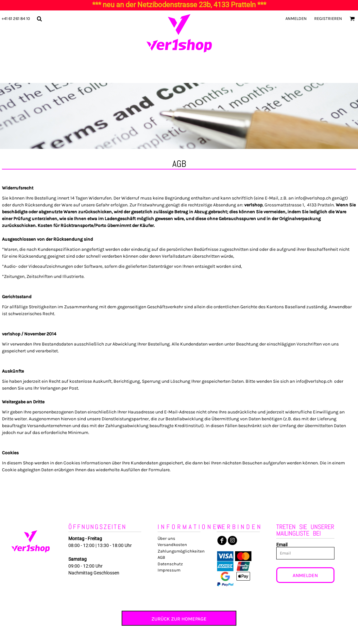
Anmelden (296, 18)
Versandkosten (172, 545)
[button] (39, 19)
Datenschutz (170, 564)
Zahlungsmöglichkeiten (181, 551)
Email (282, 545)
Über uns (166, 538)
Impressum (169, 570)
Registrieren (328, 18)
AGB (161, 557)
